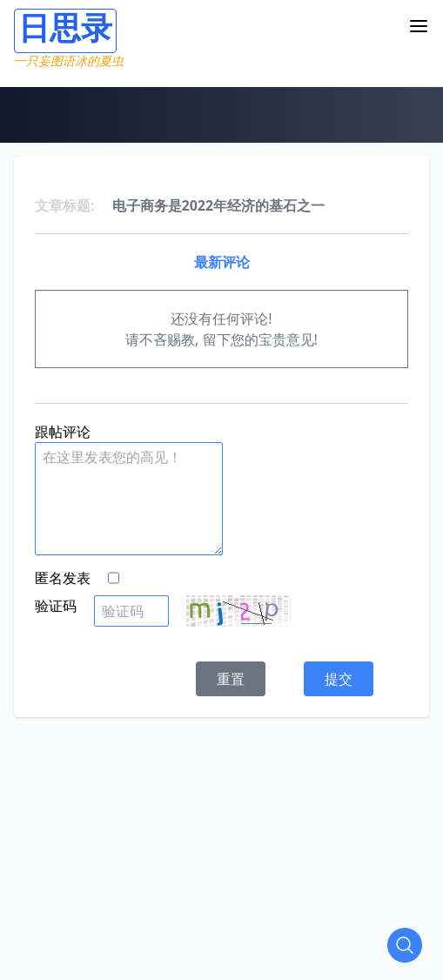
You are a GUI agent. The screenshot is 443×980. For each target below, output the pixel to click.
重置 (231, 679)
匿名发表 (63, 578)
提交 (339, 679)
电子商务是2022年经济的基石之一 (219, 205)
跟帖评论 (63, 432)
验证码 (56, 606)
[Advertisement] (228, 839)
